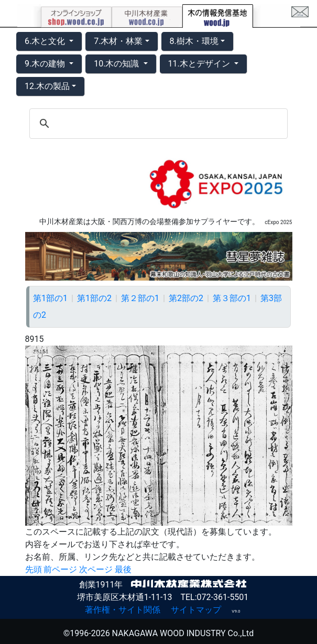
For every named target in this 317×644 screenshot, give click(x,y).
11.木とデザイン (200, 64)
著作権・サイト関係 (123, 610)
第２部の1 (140, 298)
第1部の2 (94, 298)
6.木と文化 (46, 41)
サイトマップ (196, 610)
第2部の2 (186, 298)
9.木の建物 (46, 64)
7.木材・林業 (118, 41)
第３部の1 (232, 298)
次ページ (96, 569)
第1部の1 (50, 298)
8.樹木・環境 (194, 41)
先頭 (34, 569)
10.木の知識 (117, 64)
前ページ (60, 569)
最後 (123, 569)
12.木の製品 (47, 86)
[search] (157, 124)
